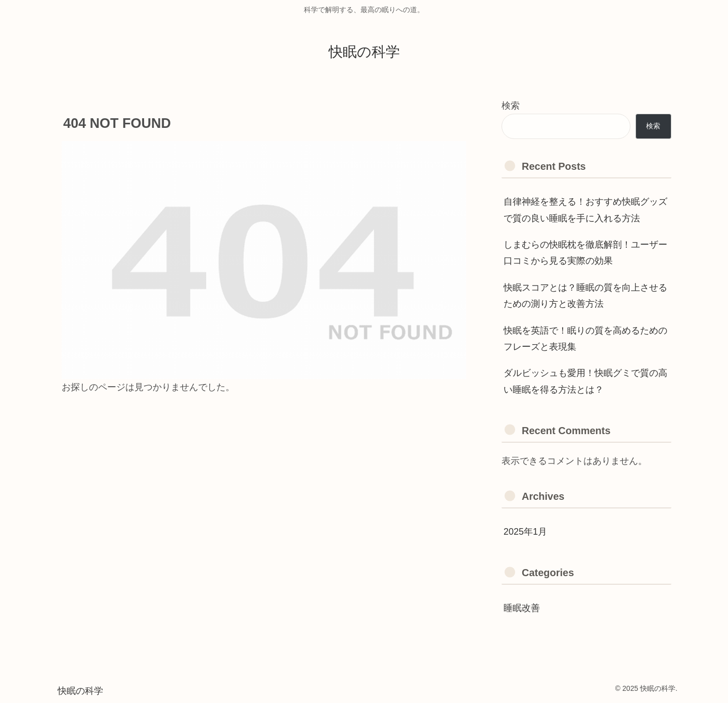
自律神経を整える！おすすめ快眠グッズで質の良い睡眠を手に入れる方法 (585, 210)
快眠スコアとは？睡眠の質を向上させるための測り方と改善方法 (585, 296)
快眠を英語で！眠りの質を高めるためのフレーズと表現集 (585, 339)
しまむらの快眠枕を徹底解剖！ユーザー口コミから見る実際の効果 (585, 253)
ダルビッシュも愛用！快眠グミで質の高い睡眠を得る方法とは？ (585, 381)
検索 (511, 106)
